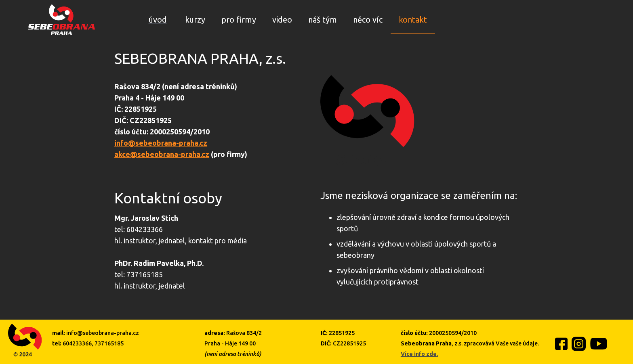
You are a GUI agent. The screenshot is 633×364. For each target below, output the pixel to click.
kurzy (195, 20)
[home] (61, 20)
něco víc (368, 20)
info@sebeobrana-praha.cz (161, 143)
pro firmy (239, 20)
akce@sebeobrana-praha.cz (162, 154)
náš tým (323, 20)
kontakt (413, 20)
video (282, 20)
